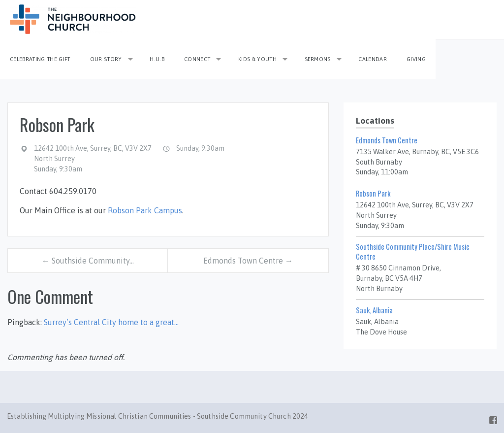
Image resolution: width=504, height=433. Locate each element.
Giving (416, 59)
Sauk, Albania (374, 310)
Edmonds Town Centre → (248, 261)
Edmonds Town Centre (387, 140)
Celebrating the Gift (40, 59)
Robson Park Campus (145, 210)
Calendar (373, 59)
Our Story (106, 59)
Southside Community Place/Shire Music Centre (413, 251)
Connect (197, 59)
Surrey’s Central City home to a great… (111, 322)
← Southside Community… (88, 261)
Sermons (318, 59)
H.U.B (157, 59)
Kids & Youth (257, 59)
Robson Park (373, 193)
